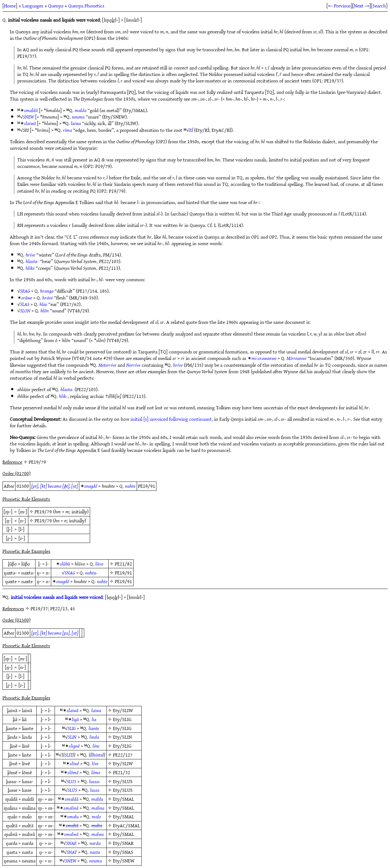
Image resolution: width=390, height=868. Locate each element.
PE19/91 (123, 573)
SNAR (71, 843)
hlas (43, 304)
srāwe (27, 298)
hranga (47, 291)
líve (95, 763)
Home (10, 6)
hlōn (45, 311)
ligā (75, 719)
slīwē (74, 763)
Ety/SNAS (123, 852)
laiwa (76, 123)
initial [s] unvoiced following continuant (171, 419)
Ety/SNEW (124, 861)
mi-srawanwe (264, 358)
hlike (30, 268)
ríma (67, 130)
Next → (362, 6)
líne (96, 746)
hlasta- (32, 261)
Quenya (56, 6)
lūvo (99, 564)
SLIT (68, 755)
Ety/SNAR (123, 843)
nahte (130, 486)
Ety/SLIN (122, 737)
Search (379, 6)
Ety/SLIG (122, 719)
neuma (78, 117)
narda (95, 843)
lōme (96, 772)
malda (81, 110)
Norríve (133, 365)
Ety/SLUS (123, 781)
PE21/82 (123, 564)
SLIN (72, 737)
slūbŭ (65, 564)
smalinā (71, 808)
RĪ (191, 130)
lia (94, 719)
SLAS (25, 304)
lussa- (95, 781)
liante (94, 728)
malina (98, 808)
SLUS (71, 781)
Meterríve (107, 365)
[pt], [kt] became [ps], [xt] (55, 633)
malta (97, 825)
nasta (95, 852)
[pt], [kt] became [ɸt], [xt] (55, 486)
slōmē (73, 772)
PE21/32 (122, 772)
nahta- (91, 573)
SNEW (28, 117)
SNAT (72, 852)
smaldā (31, 110)
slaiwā (30, 123)
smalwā (71, 834)
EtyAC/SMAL (127, 825)
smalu (73, 816)
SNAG (70, 573)
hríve (30, 255)
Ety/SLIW (123, 710)
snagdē (91, 486)
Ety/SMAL (124, 799)
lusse (95, 790)
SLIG (72, 728)
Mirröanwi (297, 358)
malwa (97, 834)
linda (94, 737)
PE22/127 (123, 755)
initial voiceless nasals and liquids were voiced (57, 597)
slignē (74, 746)
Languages (33, 6)
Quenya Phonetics (86, 6)
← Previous (339, 6)
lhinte (97, 755)
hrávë (48, 298)
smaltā (72, 825)
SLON (25, 311)
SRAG (25, 291)
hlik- (63, 396)
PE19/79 (43, 511)
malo (96, 816)
